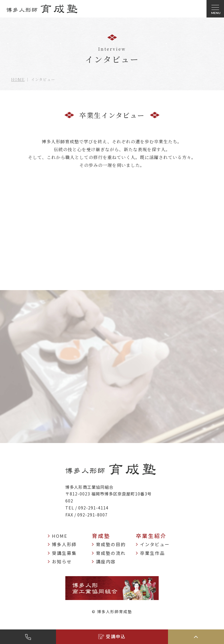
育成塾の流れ (109, 553)
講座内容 (104, 562)
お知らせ (60, 562)
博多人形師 (62, 544)
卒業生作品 (150, 553)
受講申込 (112, 636)
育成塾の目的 (109, 544)
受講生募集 (62, 553)
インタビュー (153, 544)
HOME (18, 79)
